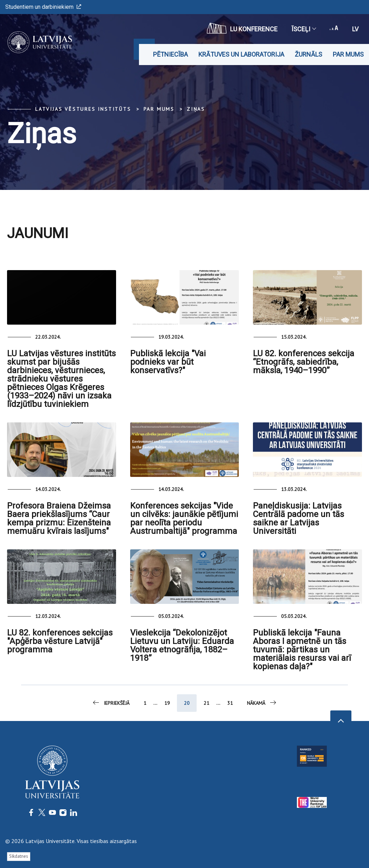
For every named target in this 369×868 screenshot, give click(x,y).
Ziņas (196, 109)
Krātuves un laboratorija (241, 54)
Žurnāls (308, 54)
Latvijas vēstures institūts (83, 109)
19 (167, 703)
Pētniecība (170, 54)
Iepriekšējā (111, 703)
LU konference (242, 28)
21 (206, 703)
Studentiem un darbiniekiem (43, 7)
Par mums (348, 54)
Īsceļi (304, 29)
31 (230, 703)
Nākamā (262, 703)
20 (187, 703)
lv (355, 29)
